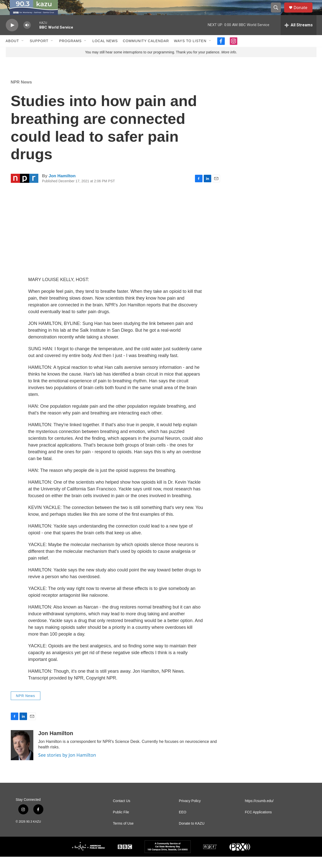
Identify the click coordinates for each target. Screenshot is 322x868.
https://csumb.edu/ (259, 812)
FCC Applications (258, 823)
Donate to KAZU (192, 835)
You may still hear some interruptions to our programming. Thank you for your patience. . (161, 63)
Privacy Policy (190, 812)
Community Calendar (146, 52)
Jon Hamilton (62, 187)
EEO (183, 823)
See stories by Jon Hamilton (67, 766)
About (12, 52)
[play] (12, 36)
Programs (70, 52)
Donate (304, 13)
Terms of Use (123, 835)
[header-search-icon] (278, 13)
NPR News (21, 93)
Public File (121, 823)
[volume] (27, 36)
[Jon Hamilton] (22, 756)
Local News (105, 52)
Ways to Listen (190, 52)
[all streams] (299, 36)
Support (39, 52)
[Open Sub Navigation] (23, 52)
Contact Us (122, 812)
